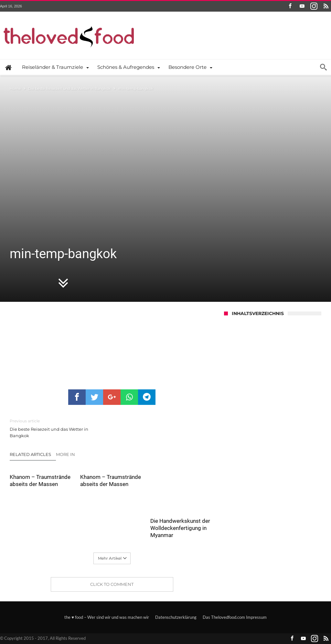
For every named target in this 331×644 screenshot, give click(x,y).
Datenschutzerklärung (176, 617)
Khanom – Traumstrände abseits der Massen (40, 480)
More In (66, 454)
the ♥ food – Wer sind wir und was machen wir (107, 617)
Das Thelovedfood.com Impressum (235, 617)
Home (15, 89)
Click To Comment (112, 584)
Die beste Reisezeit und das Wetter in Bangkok (69, 89)
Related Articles (30, 454)
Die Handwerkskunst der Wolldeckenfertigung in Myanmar (180, 528)
